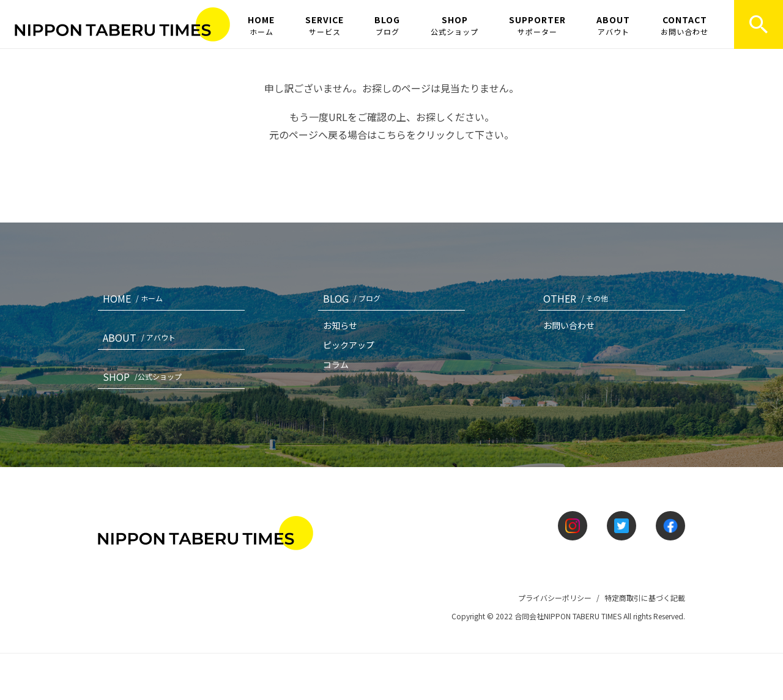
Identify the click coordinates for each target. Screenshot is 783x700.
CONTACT (685, 25)
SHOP (455, 25)
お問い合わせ (569, 325)
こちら (391, 134)
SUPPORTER (537, 25)
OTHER (578, 298)
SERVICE (325, 25)
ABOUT (613, 25)
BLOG (387, 25)
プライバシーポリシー (555, 598)
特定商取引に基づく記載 (645, 598)
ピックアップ (349, 345)
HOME (261, 25)
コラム (336, 364)
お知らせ (340, 325)
